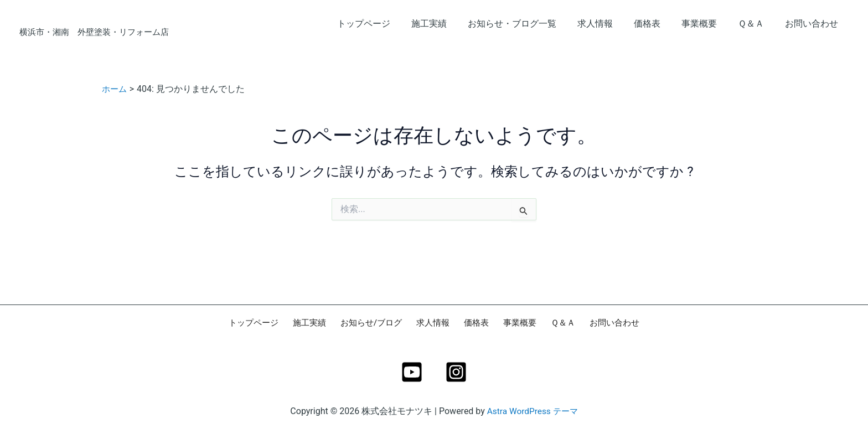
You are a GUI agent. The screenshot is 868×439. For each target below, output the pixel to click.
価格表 (659, 24)
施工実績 (451, 24)
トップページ (389, 24)
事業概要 (707, 24)
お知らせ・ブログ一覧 (530, 24)
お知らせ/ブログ (377, 323)
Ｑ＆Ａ (756, 24)
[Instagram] (456, 372)
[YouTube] (412, 372)
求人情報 (610, 24)
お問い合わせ (813, 24)
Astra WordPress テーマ (532, 411)
